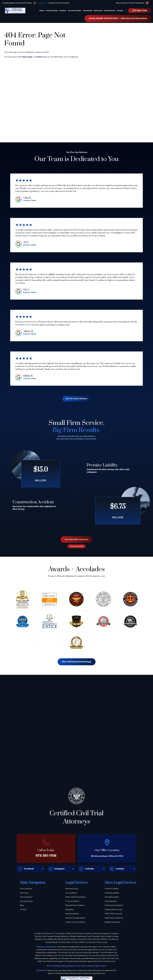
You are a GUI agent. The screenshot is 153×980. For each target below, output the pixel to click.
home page (27, 57)
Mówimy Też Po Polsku (24, 3)
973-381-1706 (140, 11)
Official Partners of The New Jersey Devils (132, 3)
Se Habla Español (9, 3)
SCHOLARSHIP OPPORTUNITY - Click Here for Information (118, 18)
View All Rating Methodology (77, 662)
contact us (40, 57)
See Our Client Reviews (77, 399)
